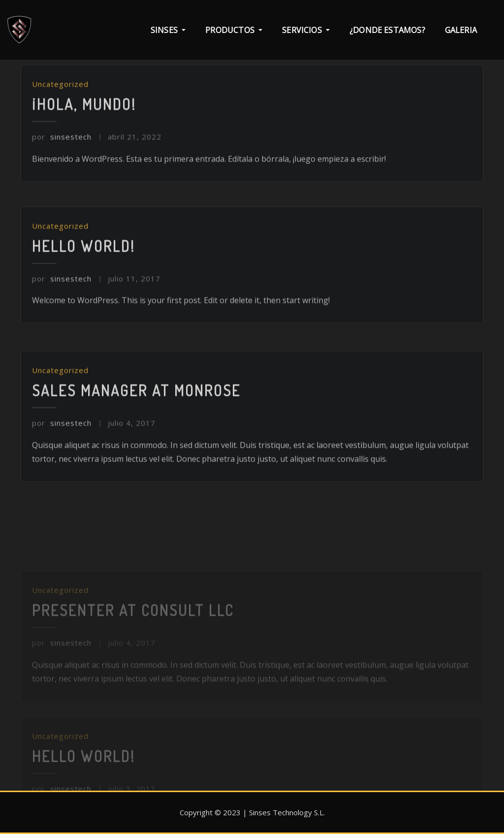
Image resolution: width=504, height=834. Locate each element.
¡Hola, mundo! (84, 136)
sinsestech (62, 168)
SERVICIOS (306, 30)
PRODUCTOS (234, 30)
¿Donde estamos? (387, 30)
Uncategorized (60, 116)
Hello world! (84, 277)
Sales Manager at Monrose (136, 426)
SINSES (168, 30)
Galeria (461, 30)
